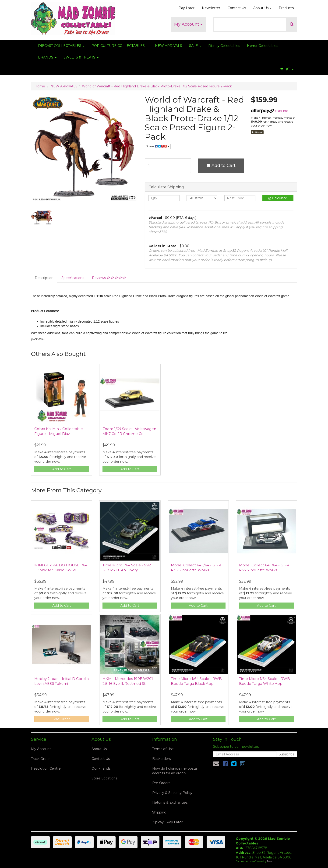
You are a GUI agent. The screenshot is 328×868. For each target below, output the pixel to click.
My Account (188, 24)
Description (44, 278)
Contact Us (237, 8)
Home (40, 86)
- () (287, 69)
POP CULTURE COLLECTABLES (120, 46)
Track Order (40, 759)
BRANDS (47, 57)
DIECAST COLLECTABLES (61, 46)
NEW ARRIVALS (169, 46)
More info (269, 111)
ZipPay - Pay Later (167, 822)
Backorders (161, 759)
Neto (270, 861)
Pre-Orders (161, 783)
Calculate (278, 198)
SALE (195, 46)
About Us (263, 8)
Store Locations (104, 778)
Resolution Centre (46, 768)
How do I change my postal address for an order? (175, 771)
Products (286, 8)
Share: (158, 146)
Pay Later (187, 8)
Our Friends (101, 768)
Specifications (73, 278)
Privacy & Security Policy (172, 793)
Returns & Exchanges (170, 803)
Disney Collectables (224, 46)
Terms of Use (163, 749)
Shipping (159, 812)
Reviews (109, 278)
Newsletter (211, 8)
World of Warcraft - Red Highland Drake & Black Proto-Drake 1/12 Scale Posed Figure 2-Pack (157, 86)
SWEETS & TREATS (81, 57)
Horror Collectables (263, 46)
